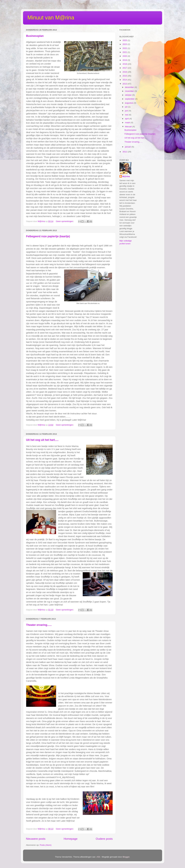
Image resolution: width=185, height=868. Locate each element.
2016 (125, 72)
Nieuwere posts (36, 839)
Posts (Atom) (46, 845)
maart (128, 123)
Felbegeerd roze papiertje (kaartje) (48, 236)
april (127, 119)
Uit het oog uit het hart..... (42, 440)
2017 (125, 68)
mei (127, 115)
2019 (125, 60)
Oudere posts (104, 839)
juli (127, 107)
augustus (129, 103)
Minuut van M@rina (51, 18)
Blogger (126, 857)
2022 (125, 48)
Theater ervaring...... (39, 625)
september (130, 99)
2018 (125, 64)
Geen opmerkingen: (65, 221)
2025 (125, 40)
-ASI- (98, 857)
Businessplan (35, 36)
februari (129, 127)
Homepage (71, 839)
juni (127, 111)
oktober (129, 95)
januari (128, 147)
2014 (125, 80)
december (130, 87)
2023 (125, 44)
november (130, 91)
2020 (125, 56)
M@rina (126, 176)
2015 (125, 76)
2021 (125, 52)
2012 (125, 152)
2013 (125, 84)
